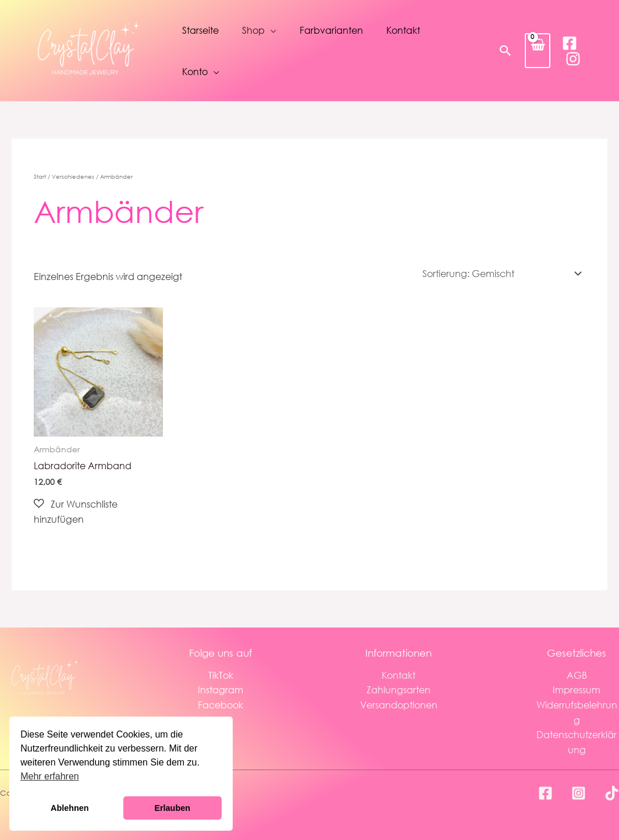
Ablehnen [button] (70, 808)
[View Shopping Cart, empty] (538, 50)
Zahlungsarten (399, 690)
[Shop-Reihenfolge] (500, 273)
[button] (506, 51)
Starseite (200, 30)
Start (40, 177)
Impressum (577, 690)
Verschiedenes (73, 177)
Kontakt (403, 30)
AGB (577, 675)
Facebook (220, 705)
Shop (253, 30)
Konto (195, 71)
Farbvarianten (331, 30)
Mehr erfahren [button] (50, 776)
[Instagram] (573, 59)
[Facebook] (570, 43)
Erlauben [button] (172, 808)
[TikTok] (612, 793)
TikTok (221, 675)
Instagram (220, 690)
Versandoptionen (399, 705)
